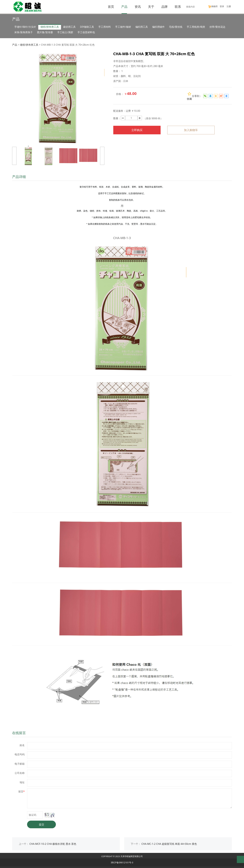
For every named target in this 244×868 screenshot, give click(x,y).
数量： (117, 118)
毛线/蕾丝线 (176, 27)
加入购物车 (191, 130)
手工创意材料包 (86, 32)
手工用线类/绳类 (196, 27)
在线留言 (19, 733)
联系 (178, 7)
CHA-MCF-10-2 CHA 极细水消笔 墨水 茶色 (53, 844)
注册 (229, 6)
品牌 (164, 7)
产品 (124, 7)
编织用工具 (142, 27)
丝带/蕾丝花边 (217, 27)
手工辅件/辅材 (123, 27)
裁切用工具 (69, 27)
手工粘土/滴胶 (65, 32)
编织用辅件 (158, 27)
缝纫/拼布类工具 (50, 27)
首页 (111, 7)
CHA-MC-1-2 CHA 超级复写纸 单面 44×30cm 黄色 (169, 844)
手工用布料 (105, 27)
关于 (151, 7)
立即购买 (137, 130)
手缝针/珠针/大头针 (25, 27)
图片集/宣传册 (45, 32)
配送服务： (120, 111)
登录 (222, 6)
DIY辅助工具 (87, 27)
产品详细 (19, 177)
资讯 (138, 7)
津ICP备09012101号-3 (122, 862)
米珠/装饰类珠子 (23, 32)
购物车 (213, 6)
